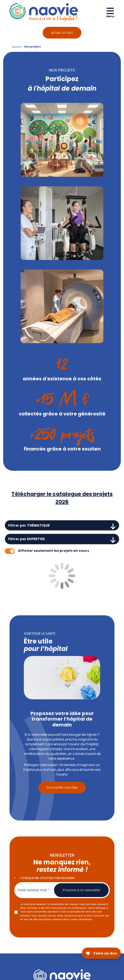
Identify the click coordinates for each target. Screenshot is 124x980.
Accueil (17, 47)
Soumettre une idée (62, 787)
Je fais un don (62, 33)
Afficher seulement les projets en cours (54, 551)
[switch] (10, 551)
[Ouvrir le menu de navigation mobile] (110, 12)
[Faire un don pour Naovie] (101, 953)
